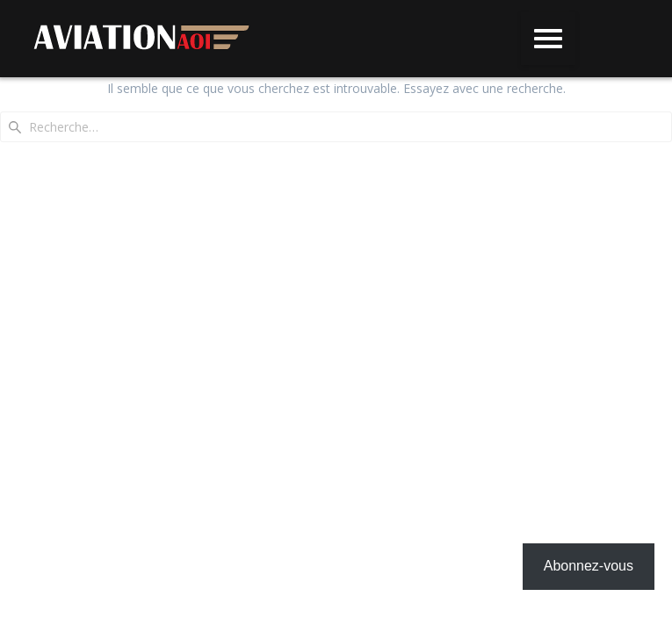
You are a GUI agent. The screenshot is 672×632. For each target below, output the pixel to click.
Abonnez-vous (589, 566)
